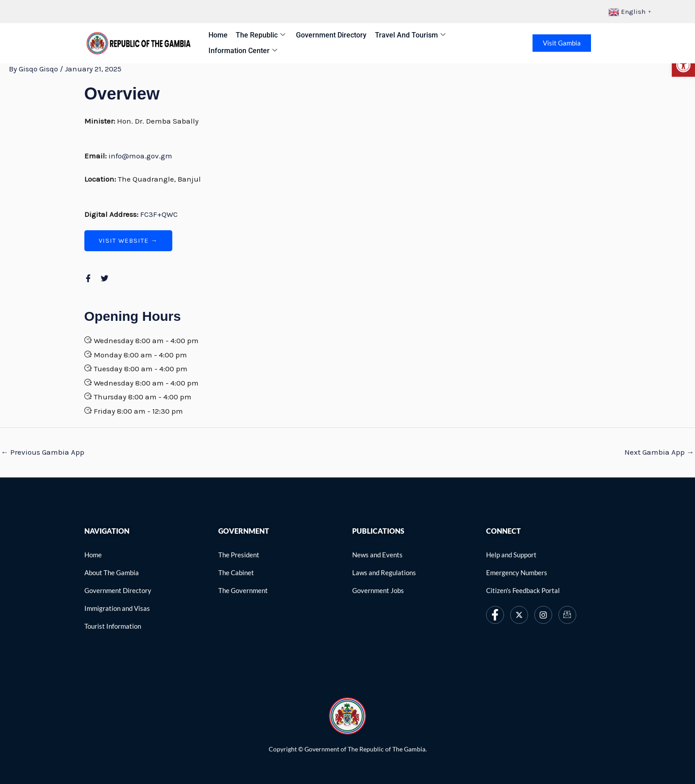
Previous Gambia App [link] (43, 452)
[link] (683, 65)
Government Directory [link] (327, 35)
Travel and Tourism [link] (404, 35)
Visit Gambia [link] (563, 43)
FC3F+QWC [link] (159, 214)
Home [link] (217, 35)
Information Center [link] (242, 51)
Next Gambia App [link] (659, 452)
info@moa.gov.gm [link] (140, 156)
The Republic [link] (258, 35)
